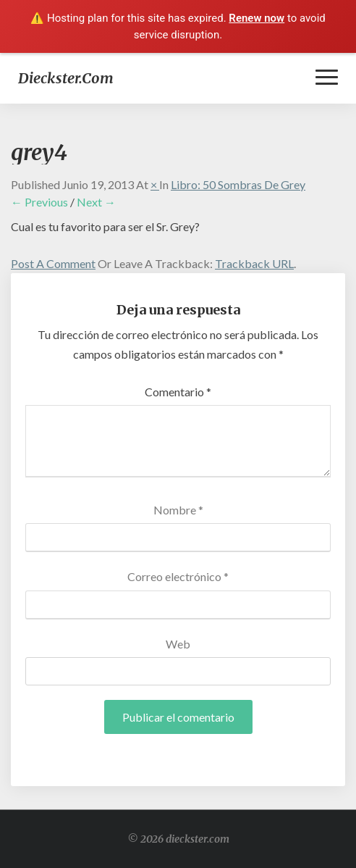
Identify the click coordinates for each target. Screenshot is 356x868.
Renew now (257, 18)
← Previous (39, 202)
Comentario (178, 392)
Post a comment (53, 263)
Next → (96, 202)
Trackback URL (254, 263)
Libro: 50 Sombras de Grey (238, 184)
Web (178, 644)
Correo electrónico (178, 576)
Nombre (178, 510)
